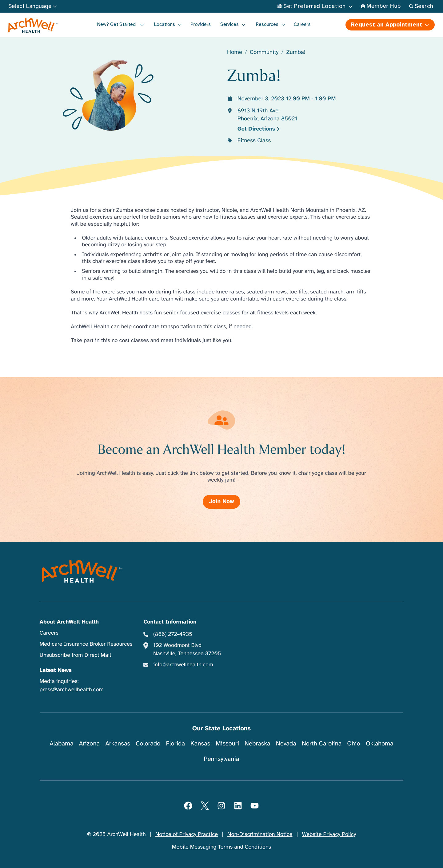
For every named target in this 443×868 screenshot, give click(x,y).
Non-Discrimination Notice (260, 834)
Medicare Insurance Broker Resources (86, 644)
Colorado (148, 743)
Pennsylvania (221, 759)
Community (264, 52)
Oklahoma (380, 743)
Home (235, 52)
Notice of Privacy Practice (187, 834)
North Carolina (322, 743)
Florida (175, 743)
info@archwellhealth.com (183, 665)
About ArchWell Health (69, 622)
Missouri (227, 743)
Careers (302, 24)
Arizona (89, 743)
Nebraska (257, 743)
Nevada (286, 743)
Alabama (62, 743)
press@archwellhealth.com (72, 690)
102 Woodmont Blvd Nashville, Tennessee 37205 (187, 650)
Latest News (56, 670)
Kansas (200, 743)
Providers (201, 24)
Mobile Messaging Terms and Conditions (221, 847)
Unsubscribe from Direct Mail (75, 655)
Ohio (354, 743)
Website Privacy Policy (329, 834)
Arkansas (118, 743)
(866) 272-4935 (173, 634)
